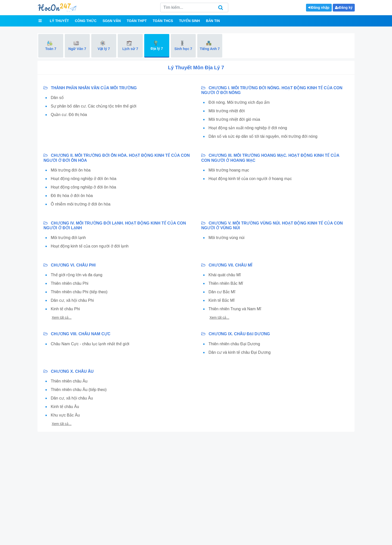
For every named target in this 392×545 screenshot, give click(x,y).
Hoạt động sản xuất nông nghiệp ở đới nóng (248, 128)
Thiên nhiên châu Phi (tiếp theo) (79, 292)
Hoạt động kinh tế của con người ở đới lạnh (90, 246)
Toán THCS (163, 21)
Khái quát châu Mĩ (225, 275)
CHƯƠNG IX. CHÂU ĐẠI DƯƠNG (236, 334)
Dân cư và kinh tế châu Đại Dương (239, 352)
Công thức (86, 21)
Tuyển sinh (189, 21)
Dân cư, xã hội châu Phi (72, 300)
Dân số (57, 98)
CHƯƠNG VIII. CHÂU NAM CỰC (77, 334)
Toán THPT (137, 21)
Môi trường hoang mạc (229, 170)
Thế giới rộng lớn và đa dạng (76, 275)
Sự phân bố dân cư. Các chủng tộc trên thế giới (93, 106)
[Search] (194, 7)
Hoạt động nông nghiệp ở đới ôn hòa (83, 179)
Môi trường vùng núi (226, 238)
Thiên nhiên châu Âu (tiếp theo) (79, 390)
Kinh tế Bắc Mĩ (221, 300)
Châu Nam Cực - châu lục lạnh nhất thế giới (90, 344)
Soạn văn (112, 21)
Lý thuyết (59, 21)
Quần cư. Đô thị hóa (69, 115)
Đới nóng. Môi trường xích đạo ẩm (239, 102)
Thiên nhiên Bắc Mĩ (226, 283)
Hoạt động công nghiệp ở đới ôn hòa (83, 187)
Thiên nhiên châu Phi (69, 283)
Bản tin (213, 21)
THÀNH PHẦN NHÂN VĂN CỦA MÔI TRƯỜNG (90, 88)
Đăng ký (344, 7)
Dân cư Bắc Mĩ (222, 292)
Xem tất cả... (62, 317)
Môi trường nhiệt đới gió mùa (234, 119)
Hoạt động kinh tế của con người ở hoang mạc (250, 179)
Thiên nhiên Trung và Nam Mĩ (235, 309)
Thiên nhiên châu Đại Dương (234, 344)
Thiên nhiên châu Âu (69, 381)
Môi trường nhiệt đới (227, 111)
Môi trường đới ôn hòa (71, 170)
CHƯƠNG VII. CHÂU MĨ (227, 265)
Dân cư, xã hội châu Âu (72, 398)
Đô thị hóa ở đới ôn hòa (72, 196)
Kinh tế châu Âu (65, 407)
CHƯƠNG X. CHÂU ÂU (68, 371)
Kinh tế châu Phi (65, 309)
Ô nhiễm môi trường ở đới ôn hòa (81, 204)
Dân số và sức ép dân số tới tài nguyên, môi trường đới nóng (263, 136)
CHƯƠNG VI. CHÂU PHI (69, 265)
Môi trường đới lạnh (68, 238)
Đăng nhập (319, 7)
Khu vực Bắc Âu (65, 415)
